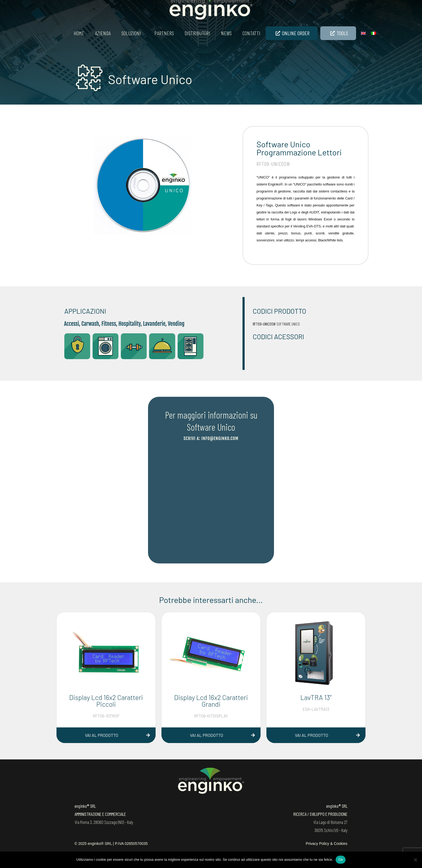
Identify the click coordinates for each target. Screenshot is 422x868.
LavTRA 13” (316, 697)
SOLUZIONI (131, 33)
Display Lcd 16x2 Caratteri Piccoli (106, 701)
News (226, 33)
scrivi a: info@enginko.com (211, 438)
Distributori (197, 33)
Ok (341, 860)
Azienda (103, 33)
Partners (164, 33)
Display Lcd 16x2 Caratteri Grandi (211, 701)
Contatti (251, 33)
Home (79, 33)
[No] (415, 860)
